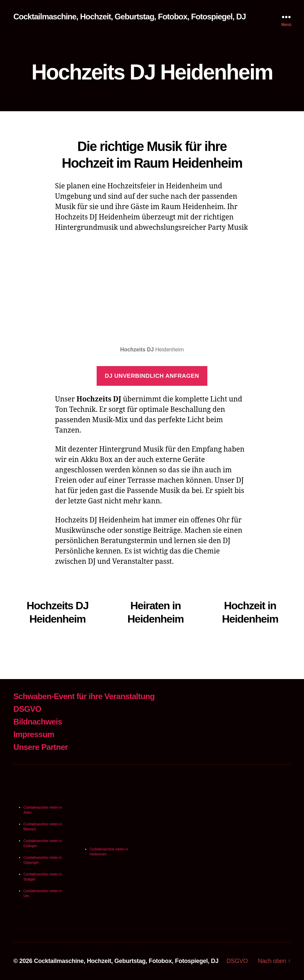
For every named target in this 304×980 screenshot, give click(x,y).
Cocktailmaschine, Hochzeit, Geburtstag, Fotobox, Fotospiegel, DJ (130, 17)
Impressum (34, 734)
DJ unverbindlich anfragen (152, 376)
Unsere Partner (41, 747)
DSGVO (27, 709)
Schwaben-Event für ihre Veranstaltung (84, 696)
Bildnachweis (38, 722)
